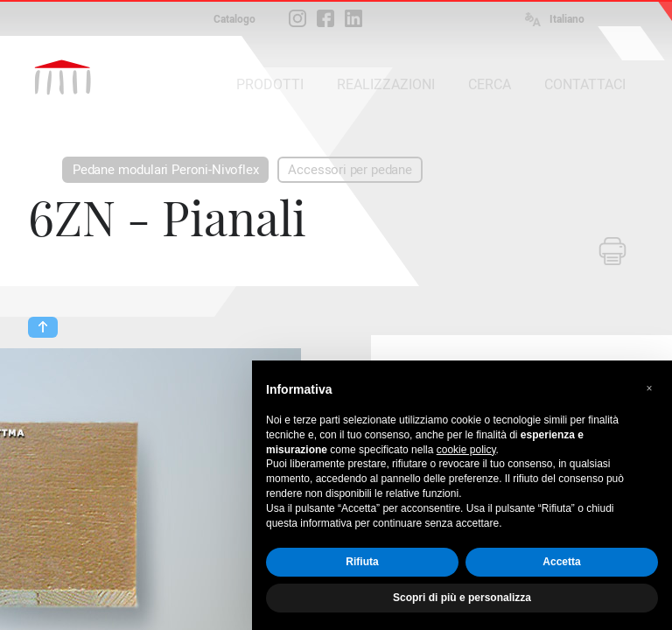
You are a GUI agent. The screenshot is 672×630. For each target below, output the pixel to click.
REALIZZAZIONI (386, 84)
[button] (649, 388)
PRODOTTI (270, 84)
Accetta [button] (561, 562)
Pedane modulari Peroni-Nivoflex (165, 170)
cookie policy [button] (466, 450)
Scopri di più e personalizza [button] (462, 598)
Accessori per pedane (350, 170)
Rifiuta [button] (362, 562)
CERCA (490, 84)
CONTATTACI (585, 84)
